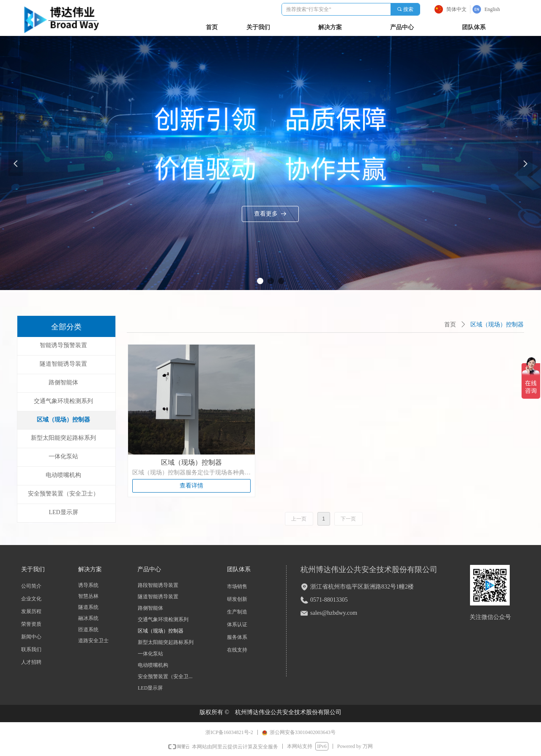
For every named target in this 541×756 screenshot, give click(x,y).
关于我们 (258, 27)
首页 (450, 325)
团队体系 (474, 27)
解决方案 (330, 27)
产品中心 (402, 27)
